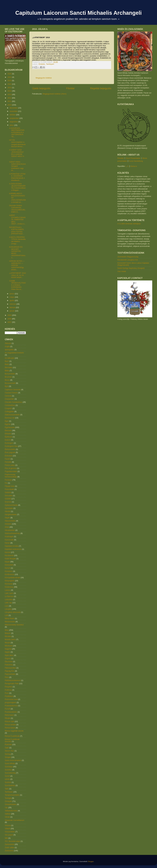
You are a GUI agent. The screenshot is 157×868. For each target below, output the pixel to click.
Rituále (8, 718)
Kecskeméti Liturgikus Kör (128, 260)
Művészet (9, 646)
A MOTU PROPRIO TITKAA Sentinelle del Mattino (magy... (17, 240)
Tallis (7, 789)
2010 (10, 105)
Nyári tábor (9, 655)
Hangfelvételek (11, 514)
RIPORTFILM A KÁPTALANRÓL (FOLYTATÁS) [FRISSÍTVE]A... (17, 231)
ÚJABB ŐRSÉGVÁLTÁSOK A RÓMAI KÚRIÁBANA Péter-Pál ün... (17, 285)
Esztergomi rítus (11, 446)
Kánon (7, 543)
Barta (7, 364)
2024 (10, 77)
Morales (8, 636)
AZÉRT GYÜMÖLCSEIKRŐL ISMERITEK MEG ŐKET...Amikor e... (17, 220)
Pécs (7, 677)
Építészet (8, 437)
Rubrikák (8, 744)
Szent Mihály (10, 763)
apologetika (9, 350)
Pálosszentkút (10, 668)
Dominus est (10, 418)
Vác (6, 808)
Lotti (6, 615)
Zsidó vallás (9, 847)
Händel (8, 511)
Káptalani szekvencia (13, 549)
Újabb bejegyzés (41, 88)
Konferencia (9, 574)
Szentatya (9, 767)
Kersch (8, 568)
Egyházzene (10, 427)
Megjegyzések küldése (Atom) (54, 94)
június (12, 294)
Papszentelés (10, 674)
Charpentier (9, 399)
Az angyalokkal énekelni (14, 353)
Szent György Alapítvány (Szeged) (131, 268)
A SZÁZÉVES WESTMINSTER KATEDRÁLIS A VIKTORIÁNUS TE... (17, 132)
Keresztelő (9, 565)
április (12, 300)
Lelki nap (8, 603)
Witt (6, 838)
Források (8, 480)
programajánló (10, 702)
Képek (7, 562)
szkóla (7, 779)
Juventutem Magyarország (128, 257)
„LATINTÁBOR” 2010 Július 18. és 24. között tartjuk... (17, 275)
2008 (10, 319)
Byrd (7, 386)
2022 (10, 84)
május (12, 297)
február (13, 307)
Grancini (8, 502)
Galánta (8, 492)
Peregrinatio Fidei (12, 684)
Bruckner (8, 377)
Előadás (8, 434)
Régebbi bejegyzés (101, 88)
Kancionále (9, 540)
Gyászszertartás (11, 505)
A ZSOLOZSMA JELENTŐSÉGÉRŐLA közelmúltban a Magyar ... (17, 187)
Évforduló (9, 456)
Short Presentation (133, 158)
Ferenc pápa (10, 465)
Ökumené (9, 662)
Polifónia (8, 690)
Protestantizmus (11, 706)
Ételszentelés (10, 449)
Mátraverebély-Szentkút (14, 625)
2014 (10, 91)
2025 (10, 74)
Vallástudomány (11, 811)
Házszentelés (10, 521)
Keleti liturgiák (10, 559)
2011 (10, 101)
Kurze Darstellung (136, 161)
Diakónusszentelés (12, 415)
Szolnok (8, 782)
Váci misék (122, 271)
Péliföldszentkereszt (13, 680)
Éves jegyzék (10, 452)
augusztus (14, 122)
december (14, 108)
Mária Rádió (10, 618)
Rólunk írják (9, 721)
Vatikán (8, 814)
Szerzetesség (10, 773)
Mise (7, 630)
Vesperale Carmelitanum (14, 820)
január (12, 311)
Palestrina (9, 665)
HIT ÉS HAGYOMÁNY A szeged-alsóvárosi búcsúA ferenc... (17, 143)
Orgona (8, 658)
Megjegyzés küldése (44, 78)
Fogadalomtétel (11, 471)
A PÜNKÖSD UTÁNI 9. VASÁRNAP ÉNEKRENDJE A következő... (17, 177)
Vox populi (9, 835)
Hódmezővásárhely (12, 533)
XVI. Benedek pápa (12, 841)
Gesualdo (9, 496)
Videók (8, 829)
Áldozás (8, 343)
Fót (6, 483)
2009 (10, 315)
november (14, 111)
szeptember (15, 118)
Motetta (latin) (10, 639)
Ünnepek (8, 801)
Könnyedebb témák (12, 578)
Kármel (8, 552)
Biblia (7, 371)
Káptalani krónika (12, 546)
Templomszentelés (12, 795)
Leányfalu (9, 599)
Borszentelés (10, 374)
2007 (10, 322)
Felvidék (8, 462)
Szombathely (10, 785)
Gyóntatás (9, 508)
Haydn (7, 518)
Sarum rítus (9, 751)
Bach (7, 361)
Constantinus (10, 405)
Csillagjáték (9, 411)
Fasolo (7, 459)
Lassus (8, 590)
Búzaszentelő (10, 383)
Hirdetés (42, 64)
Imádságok (9, 536)
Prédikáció (9, 696)
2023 (10, 81)
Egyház (8, 424)
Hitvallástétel (10, 530)
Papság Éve (10, 671)
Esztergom (9, 443)
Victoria (8, 825)
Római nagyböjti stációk (14, 731)
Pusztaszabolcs (11, 712)
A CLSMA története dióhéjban (129, 224)
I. (126, 166)
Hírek (7, 527)
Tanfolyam (50, 64)
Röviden (121, 158)
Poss (7, 693)
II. (128, 166)
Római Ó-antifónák (12, 736)
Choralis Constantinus (13, 402)
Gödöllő (8, 499)
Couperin (8, 408)
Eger (7, 421)
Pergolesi (8, 687)
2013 (10, 94)
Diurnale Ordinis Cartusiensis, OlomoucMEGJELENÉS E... (17, 209)
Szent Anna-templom (13, 760)
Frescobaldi (9, 489)
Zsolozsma (9, 851)
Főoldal (70, 88)
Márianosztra (10, 622)
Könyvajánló (10, 581)
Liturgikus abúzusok (13, 612)
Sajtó (7, 748)
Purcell (8, 709)
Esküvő (8, 440)
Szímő (7, 776)
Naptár (7, 652)
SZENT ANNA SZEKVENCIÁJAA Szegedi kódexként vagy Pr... (17, 166)
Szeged (8, 757)
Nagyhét (8, 649)
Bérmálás (9, 367)
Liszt (7, 606)
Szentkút (8, 770)
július (12, 125)
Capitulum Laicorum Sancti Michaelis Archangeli (78, 13)
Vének (7, 817)
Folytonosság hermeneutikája (11, 476)
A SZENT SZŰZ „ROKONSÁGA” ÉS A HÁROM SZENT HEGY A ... (17, 154)
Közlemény (9, 587)
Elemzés (8, 430)
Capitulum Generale (13, 390)
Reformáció (9, 715)
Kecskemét (9, 555)
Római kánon (10, 728)
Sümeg (8, 754)
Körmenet (9, 584)
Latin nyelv (9, 593)
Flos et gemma (11, 468)
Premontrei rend (11, 699)
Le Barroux (9, 596)
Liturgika (8, 609)
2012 (10, 98)
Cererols (8, 396)
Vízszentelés (10, 832)
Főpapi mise (10, 486)
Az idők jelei (9, 358)
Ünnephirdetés (11, 804)
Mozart (8, 643)
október (13, 115)
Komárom (9, 571)
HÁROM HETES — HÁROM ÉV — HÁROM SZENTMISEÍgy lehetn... (17, 265)
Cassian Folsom (11, 393)
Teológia (8, 798)
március (13, 304)
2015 (10, 88)
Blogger (91, 861)
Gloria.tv (134, 166)
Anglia (7, 346)
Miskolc (8, 633)
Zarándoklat (9, 844)
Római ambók (10, 725)
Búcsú (7, 380)
